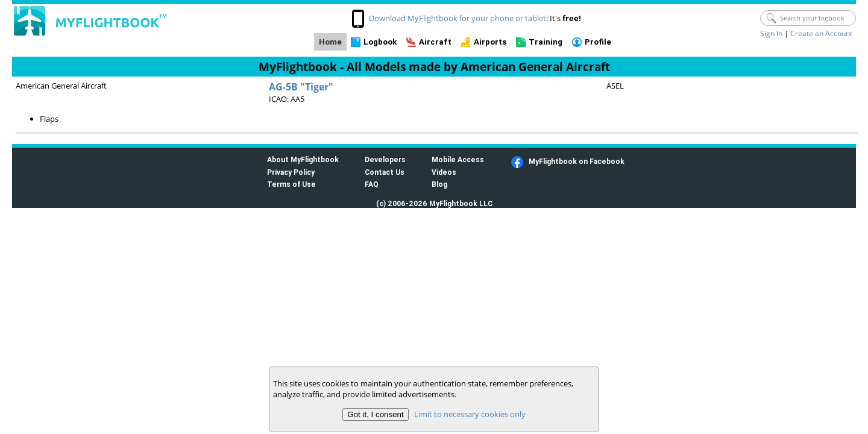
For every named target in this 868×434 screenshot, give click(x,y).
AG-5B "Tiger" (301, 87)
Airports (490, 42)
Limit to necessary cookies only (470, 414)
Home (330, 42)
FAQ (372, 184)
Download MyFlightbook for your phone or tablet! (458, 18)
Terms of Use (291, 184)
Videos (444, 172)
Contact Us (385, 172)
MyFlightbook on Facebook (577, 161)
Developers (385, 159)
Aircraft (435, 42)
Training (546, 42)
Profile (598, 42)
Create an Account (821, 33)
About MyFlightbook (303, 159)
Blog (439, 184)
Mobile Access (458, 159)
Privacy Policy (291, 172)
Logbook (380, 42)
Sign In (771, 33)
